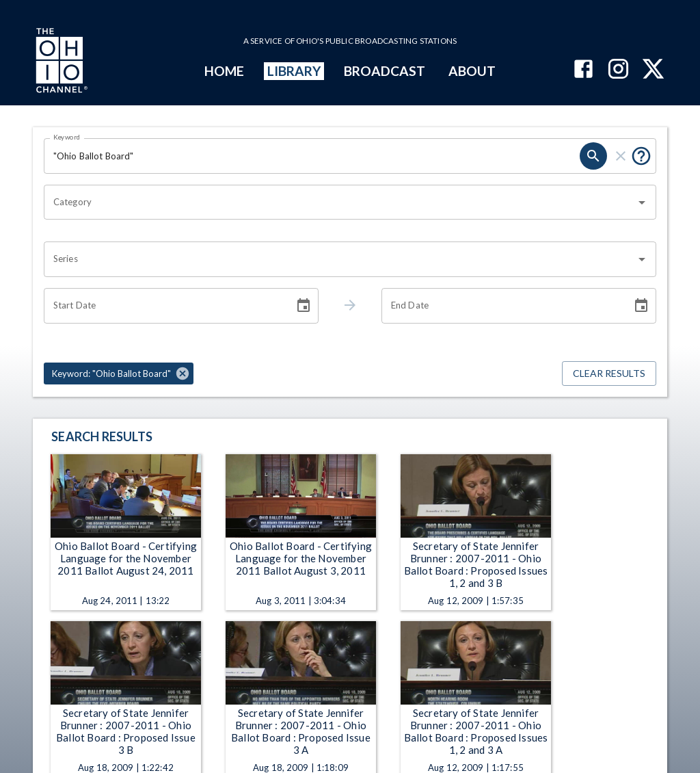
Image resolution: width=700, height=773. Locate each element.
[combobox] (340, 202)
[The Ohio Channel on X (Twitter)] (653, 70)
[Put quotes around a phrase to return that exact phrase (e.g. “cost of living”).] (641, 156)
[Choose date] (304, 306)
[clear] (621, 156)
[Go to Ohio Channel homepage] (60, 62)
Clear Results (609, 374)
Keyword (67, 137)
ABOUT (472, 71)
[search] (593, 156)
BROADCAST (385, 71)
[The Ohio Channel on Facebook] (583, 70)
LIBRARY (294, 71)
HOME (224, 71)
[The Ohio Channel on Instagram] (618, 70)
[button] (119, 374)
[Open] (642, 202)
